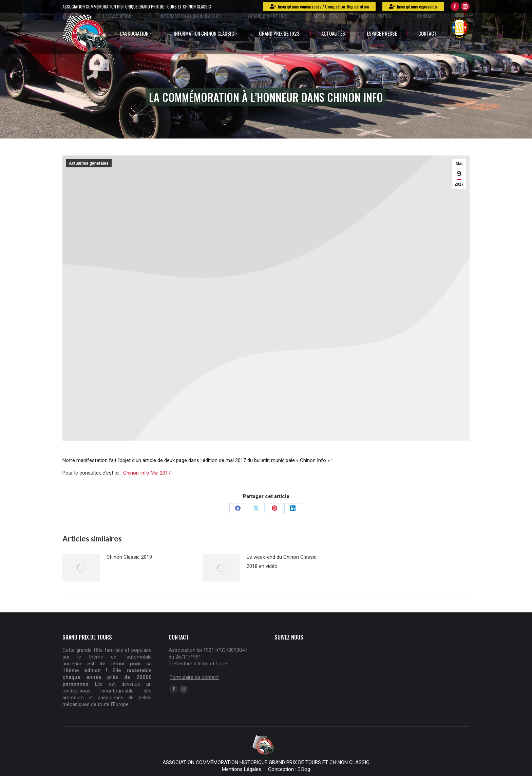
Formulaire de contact (194, 677)
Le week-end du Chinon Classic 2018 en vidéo (282, 562)
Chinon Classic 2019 (129, 557)
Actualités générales (89, 163)
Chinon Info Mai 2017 (147, 473)
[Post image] (81, 568)
